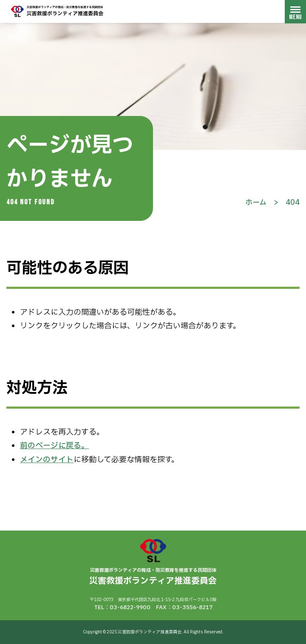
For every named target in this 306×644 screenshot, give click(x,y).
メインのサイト (47, 460)
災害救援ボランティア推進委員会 (57, 11)
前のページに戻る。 (54, 446)
